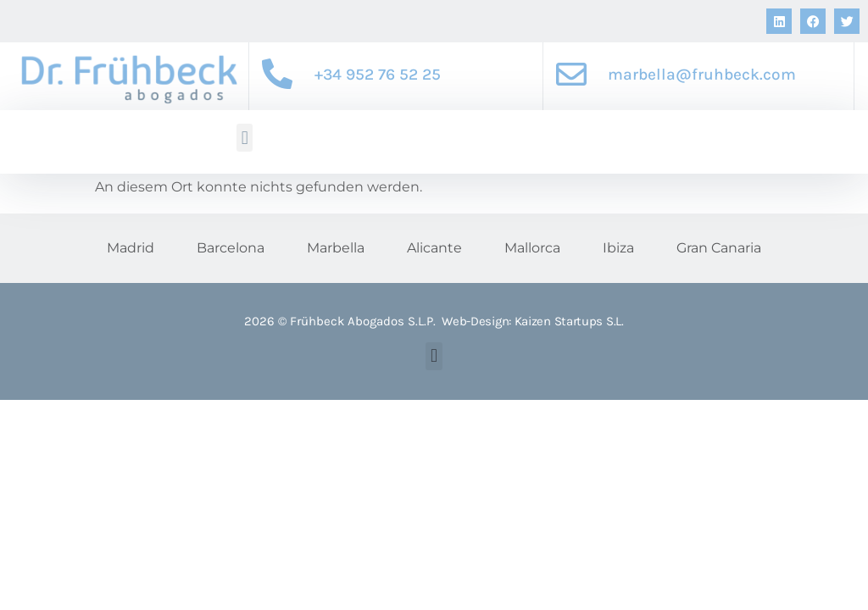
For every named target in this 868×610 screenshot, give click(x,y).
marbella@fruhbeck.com (702, 75)
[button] (245, 138)
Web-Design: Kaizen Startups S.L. (532, 321)
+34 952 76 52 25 (378, 75)
